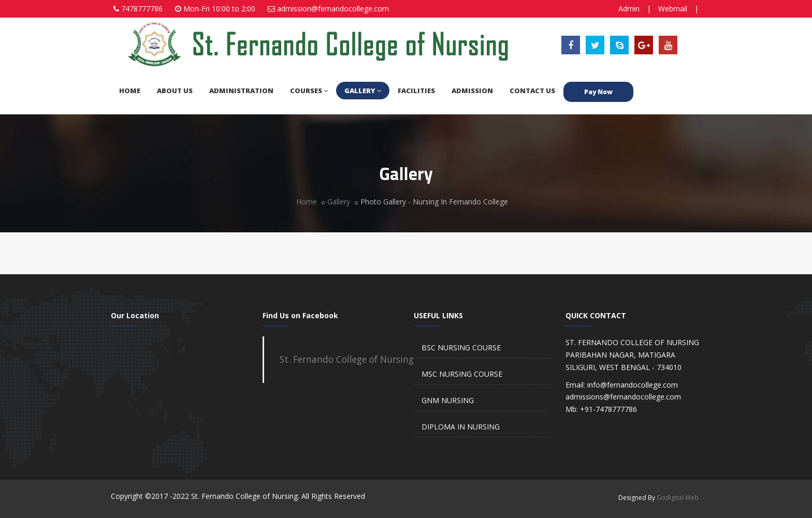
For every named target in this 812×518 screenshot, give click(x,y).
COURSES (309, 91)
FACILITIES (416, 91)
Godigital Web (678, 498)
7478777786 (142, 9)
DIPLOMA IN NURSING (461, 427)
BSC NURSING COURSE (461, 347)
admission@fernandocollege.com (333, 9)
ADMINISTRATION (241, 91)
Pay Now (598, 92)
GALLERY (363, 91)
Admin (629, 9)
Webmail (673, 9)
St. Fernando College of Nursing (347, 359)
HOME (130, 91)
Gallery (339, 202)
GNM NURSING (448, 400)
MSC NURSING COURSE (462, 374)
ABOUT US (175, 91)
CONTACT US (532, 91)
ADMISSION (472, 91)
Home (307, 202)
